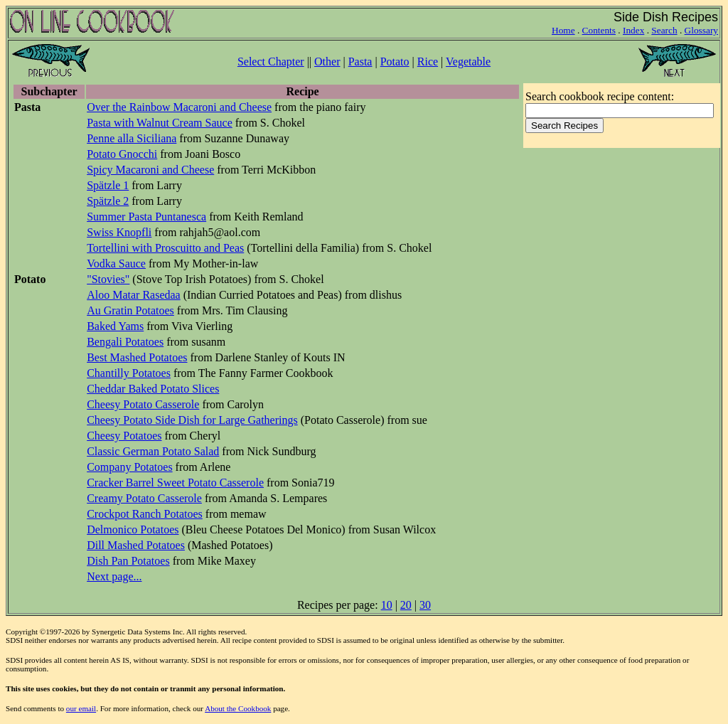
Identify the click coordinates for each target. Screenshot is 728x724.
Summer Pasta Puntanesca (146, 217)
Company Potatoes (129, 467)
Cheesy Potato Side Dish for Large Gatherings (192, 420)
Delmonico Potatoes (133, 529)
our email (81, 708)
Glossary (701, 30)
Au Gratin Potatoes (130, 310)
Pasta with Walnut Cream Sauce (160, 123)
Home (563, 30)
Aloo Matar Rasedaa (134, 295)
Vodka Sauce (116, 263)
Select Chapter (271, 62)
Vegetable (468, 62)
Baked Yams (115, 326)
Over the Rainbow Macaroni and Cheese (179, 107)
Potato (395, 62)
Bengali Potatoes (125, 342)
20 (406, 605)
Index (633, 30)
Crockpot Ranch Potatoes (145, 514)
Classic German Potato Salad (153, 451)
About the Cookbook (238, 708)
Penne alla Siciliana (132, 138)
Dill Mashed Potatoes (136, 545)
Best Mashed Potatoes (137, 357)
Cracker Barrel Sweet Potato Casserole (175, 483)
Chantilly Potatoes (129, 373)
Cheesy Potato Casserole (143, 404)
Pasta (360, 62)
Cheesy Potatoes (124, 436)
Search (664, 30)
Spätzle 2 (108, 201)
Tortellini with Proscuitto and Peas (165, 248)
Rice (428, 62)
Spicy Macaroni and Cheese (150, 170)
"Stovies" (108, 279)
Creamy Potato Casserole (144, 498)
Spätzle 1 (108, 185)
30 (425, 605)
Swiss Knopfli (119, 232)
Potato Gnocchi (122, 154)
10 (387, 605)
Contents (599, 30)
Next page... (114, 576)
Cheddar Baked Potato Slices (153, 389)
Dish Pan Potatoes (128, 561)
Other (327, 62)
